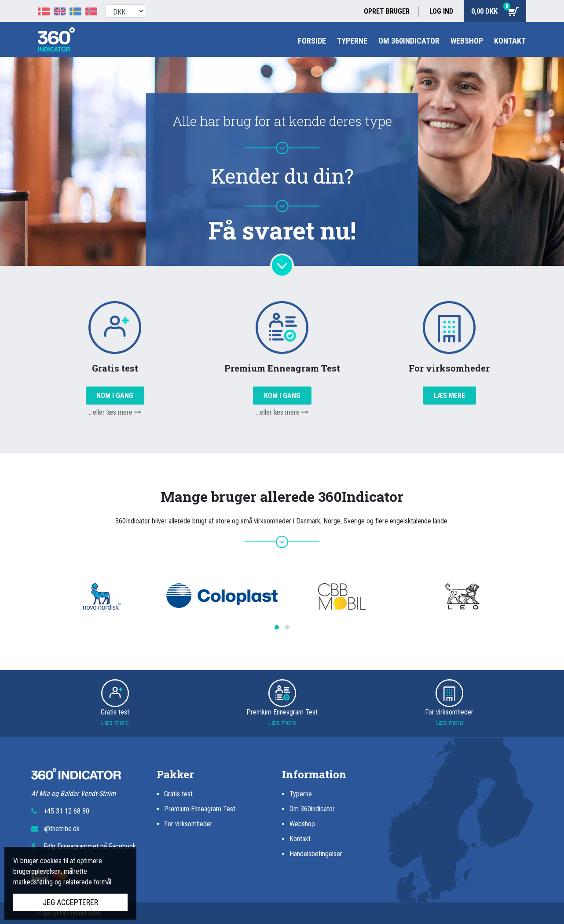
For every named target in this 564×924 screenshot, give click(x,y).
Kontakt (510, 41)
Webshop (467, 41)
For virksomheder (188, 824)
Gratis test (178, 794)
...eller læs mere (115, 412)
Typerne (352, 41)
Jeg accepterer (70, 902)
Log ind (441, 11)
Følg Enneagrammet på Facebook (90, 846)
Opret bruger (387, 11)
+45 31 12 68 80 (66, 811)
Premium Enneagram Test (200, 809)
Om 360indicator (409, 41)
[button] (277, 627)
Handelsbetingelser (316, 854)
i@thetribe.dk (62, 829)
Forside (312, 41)
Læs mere (449, 396)
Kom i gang (115, 396)
